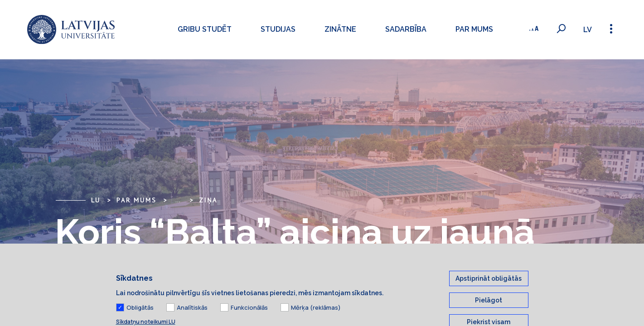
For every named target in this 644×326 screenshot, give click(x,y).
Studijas (278, 29)
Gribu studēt (204, 29)
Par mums (474, 29)
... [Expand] (178, 200)
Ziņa (208, 200)
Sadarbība (405, 29)
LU (96, 200)
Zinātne (340, 29)
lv (588, 30)
